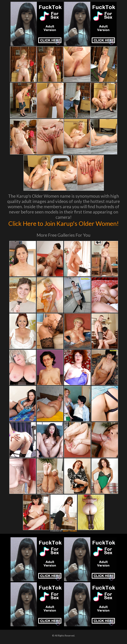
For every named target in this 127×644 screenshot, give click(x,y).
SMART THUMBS (70, 531)
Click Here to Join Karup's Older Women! (63, 223)
